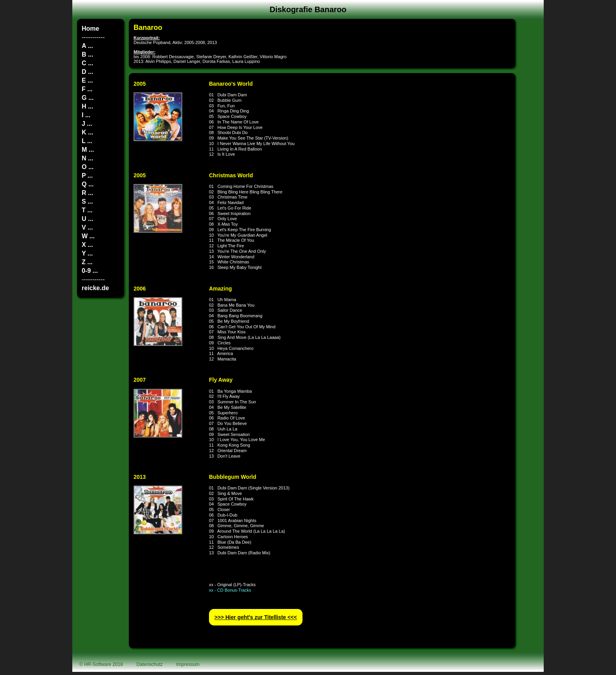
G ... (88, 98)
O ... (88, 167)
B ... (87, 54)
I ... (86, 115)
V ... (87, 227)
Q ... (88, 184)
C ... (87, 63)
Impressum (188, 664)
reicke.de (95, 288)
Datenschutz (149, 664)
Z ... (87, 262)
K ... (87, 132)
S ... (87, 201)
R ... (87, 193)
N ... (87, 158)
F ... (87, 89)
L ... (87, 141)
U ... (87, 219)
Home (90, 29)
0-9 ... (90, 271)
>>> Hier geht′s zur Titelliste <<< (256, 617)
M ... (88, 150)
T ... (87, 210)
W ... (88, 236)
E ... (87, 80)
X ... (87, 245)
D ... (87, 72)
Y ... (87, 253)
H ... (87, 106)
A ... (87, 46)
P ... (87, 176)
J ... (87, 124)
